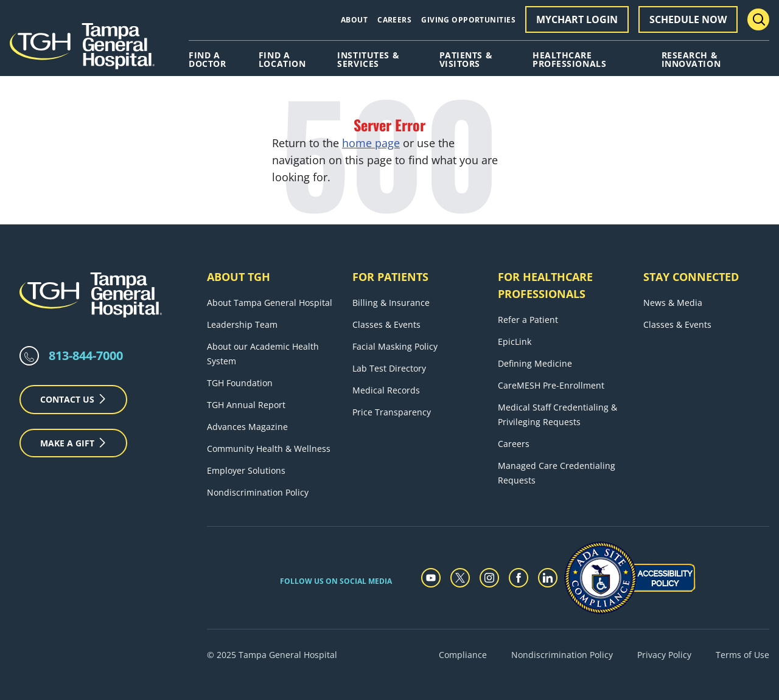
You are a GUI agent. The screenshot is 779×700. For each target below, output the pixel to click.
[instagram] (489, 578)
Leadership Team (242, 324)
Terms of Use (742, 655)
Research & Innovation (691, 60)
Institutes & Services (368, 60)
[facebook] (519, 578)
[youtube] (431, 578)
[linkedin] (548, 578)
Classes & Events (386, 324)
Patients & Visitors (466, 60)
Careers (394, 20)
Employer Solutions (246, 470)
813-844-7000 (86, 355)
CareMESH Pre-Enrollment (551, 385)
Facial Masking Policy (395, 346)
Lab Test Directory (389, 368)
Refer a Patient (528, 320)
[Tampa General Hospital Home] (82, 50)
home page (371, 143)
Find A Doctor (207, 60)
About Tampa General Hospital (270, 303)
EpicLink (515, 341)
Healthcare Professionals (569, 60)
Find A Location (282, 60)
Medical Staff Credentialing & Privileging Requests (557, 414)
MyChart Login (577, 19)
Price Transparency (392, 412)
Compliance (463, 655)
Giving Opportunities (468, 20)
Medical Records (386, 390)
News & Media (673, 303)
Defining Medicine (535, 363)
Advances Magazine (247, 427)
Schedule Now (688, 19)
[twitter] (460, 578)
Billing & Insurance (391, 303)
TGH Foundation (240, 383)
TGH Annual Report (246, 405)
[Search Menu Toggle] (758, 19)
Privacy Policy (664, 655)
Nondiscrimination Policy (258, 492)
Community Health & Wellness (269, 449)
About (354, 20)
